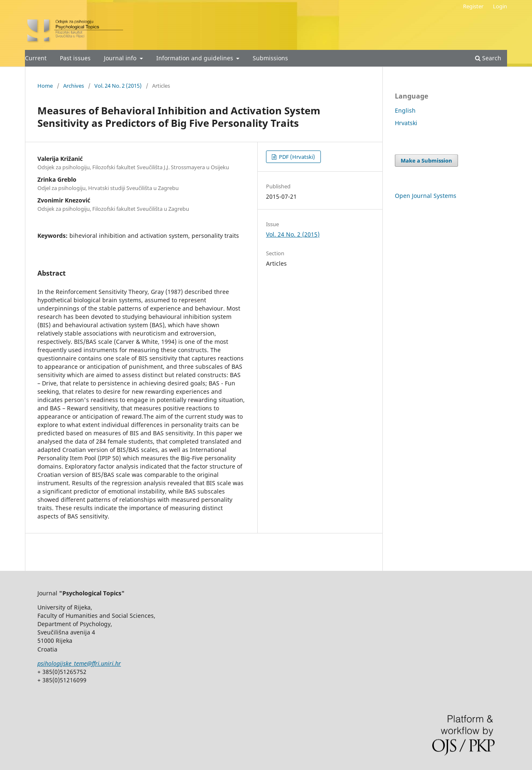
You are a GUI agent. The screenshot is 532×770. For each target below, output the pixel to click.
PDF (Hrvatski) (296, 157)
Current (36, 58)
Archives (74, 86)
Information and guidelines (196, 58)
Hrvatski (406, 123)
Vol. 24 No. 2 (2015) (118, 86)
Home (45, 86)
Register (473, 6)
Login (500, 6)
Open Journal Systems (426, 196)
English (405, 110)
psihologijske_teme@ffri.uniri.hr (79, 663)
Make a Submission (426, 160)
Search (488, 58)
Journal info (121, 58)
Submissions (270, 58)
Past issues (75, 58)
